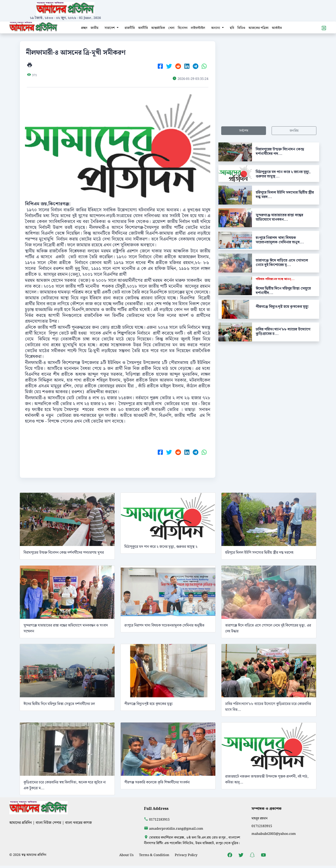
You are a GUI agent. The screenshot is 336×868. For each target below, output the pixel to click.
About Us (126, 855)
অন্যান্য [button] (216, 28)
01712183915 (159, 820)
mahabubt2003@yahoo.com (274, 834)
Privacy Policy (186, 855)
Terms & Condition (154, 855)
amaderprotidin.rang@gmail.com (176, 829)
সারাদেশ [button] (110, 28)
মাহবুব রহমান (260, 818)
